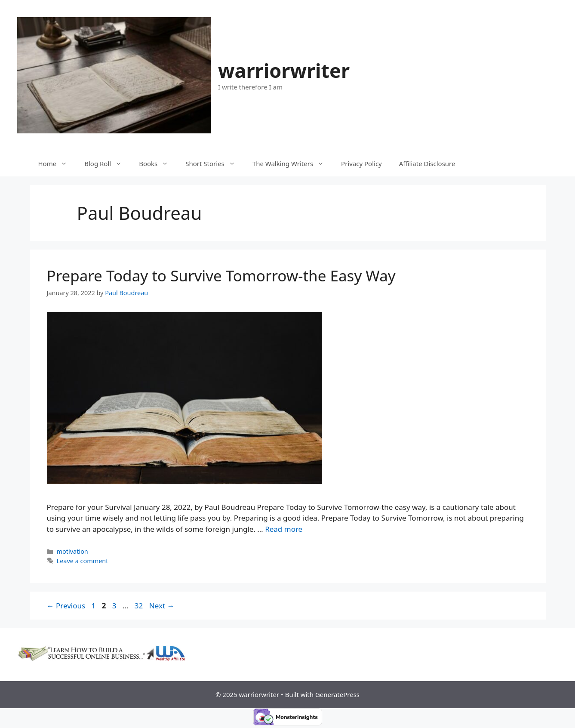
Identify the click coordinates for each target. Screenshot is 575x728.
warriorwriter (284, 70)
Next (162, 606)
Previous (66, 606)
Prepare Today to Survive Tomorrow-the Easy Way (221, 276)
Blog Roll (107, 163)
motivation (72, 551)
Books (158, 163)
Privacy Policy (361, 163)
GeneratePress (337, 694)
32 (140, 606)
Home (57, 163)
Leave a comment (83, 561)
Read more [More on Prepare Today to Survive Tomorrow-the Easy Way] (284, 529)
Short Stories (215, 163)
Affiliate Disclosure (427, 163)
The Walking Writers (292, 163)
